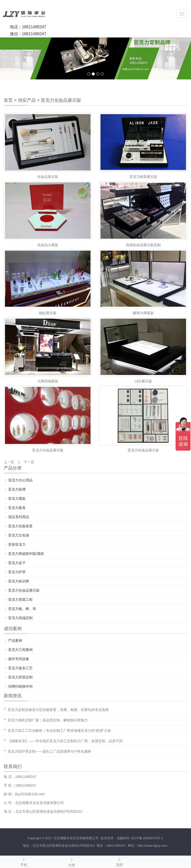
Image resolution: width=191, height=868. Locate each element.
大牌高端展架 (48, 381)
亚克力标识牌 (19, 581)
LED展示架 (143, 381)
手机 (24, 861)
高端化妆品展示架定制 (143, 245)
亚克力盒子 (17, 563)
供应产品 (27, 100)
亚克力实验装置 (20, 526)
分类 (72, 862)
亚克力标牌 (17, 489)
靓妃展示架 (48, 313)
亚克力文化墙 (19, 535)
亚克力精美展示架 (143, 177)
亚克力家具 (17, 508)
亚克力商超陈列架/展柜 (26, 554)
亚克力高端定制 (20, 618)
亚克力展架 (17, 499)
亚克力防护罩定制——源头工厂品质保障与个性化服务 (49, 751)
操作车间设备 (19, 659)
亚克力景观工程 (20, 600)
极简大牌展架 (143, 313)
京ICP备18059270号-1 (147, 838)
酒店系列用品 (19, 517)
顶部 (119, 861)
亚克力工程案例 (20, 650)
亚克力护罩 (17, 572)
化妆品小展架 (48, 245)
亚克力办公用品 (20, 480)
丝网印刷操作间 (20, 686)
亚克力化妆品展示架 (61, 100)
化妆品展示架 (48, 177)
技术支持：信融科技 (115, 838)
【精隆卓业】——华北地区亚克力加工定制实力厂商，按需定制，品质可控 (65, 741)
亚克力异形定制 (20, 677)
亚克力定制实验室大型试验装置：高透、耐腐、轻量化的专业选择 (58, 710)
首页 (8, 100)
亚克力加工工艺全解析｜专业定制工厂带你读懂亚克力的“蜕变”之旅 (59, 731)
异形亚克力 (17, 544)
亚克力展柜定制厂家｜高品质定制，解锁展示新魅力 (48, 720)
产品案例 (15, 640)
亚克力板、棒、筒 (22, 609)
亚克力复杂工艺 (20, 668)
